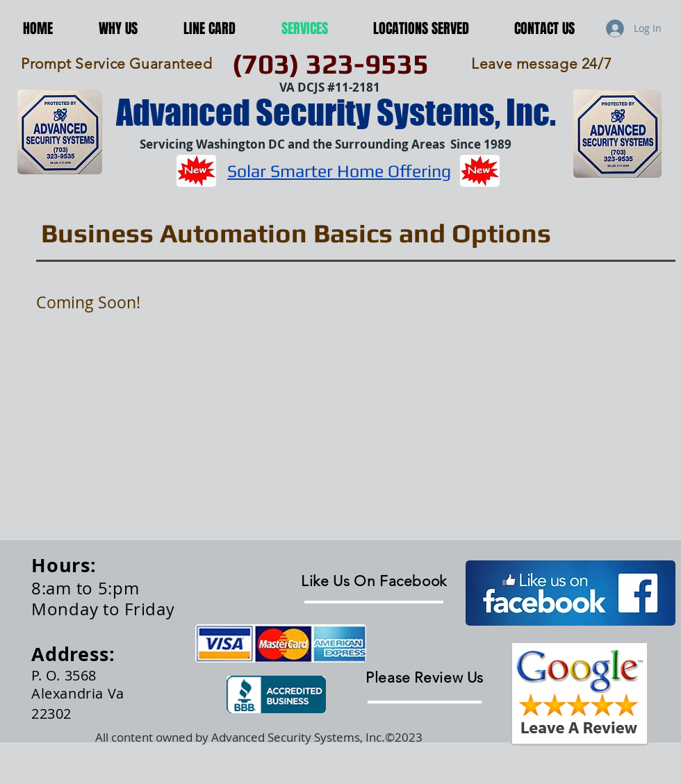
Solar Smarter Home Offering (339, 171)
